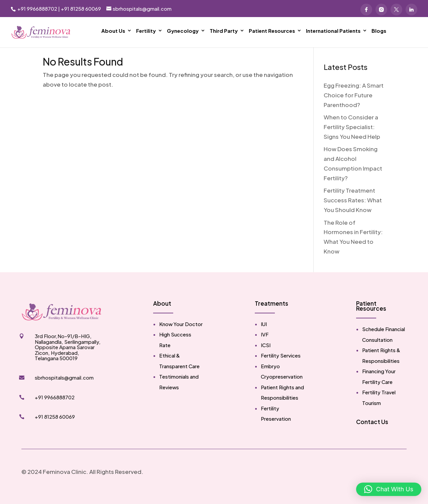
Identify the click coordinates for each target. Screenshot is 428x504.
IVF (265, 344)
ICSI (266, 355)
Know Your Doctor (181, 334)
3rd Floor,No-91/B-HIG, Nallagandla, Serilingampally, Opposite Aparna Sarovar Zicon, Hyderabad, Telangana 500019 (68, 357)
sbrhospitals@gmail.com (64, 387)
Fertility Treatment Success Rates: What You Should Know (353, 210)
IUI (264, 334)
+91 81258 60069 (81, 9)
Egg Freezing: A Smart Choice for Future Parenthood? (354, 105)
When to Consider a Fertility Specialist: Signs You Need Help (352, 137)
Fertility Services (281, 365)
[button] (389, 489)
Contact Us (372, 432)
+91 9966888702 (37, 9)
